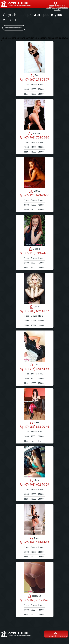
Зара (35, 365)
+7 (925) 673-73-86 (35, 195)
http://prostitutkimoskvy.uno (14, 28)
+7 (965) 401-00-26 (35, 600)
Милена (34, 133)
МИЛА (34, 191)
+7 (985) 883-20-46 (35, 427)
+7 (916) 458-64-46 (35, 369)
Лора (34, 538)
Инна (34, 423)
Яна (34, 76)
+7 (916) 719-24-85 (35, 253)
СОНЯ (34, 307)
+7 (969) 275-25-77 (35, 80)
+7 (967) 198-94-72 (35, 542)
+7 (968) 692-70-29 (35, 485)
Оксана (35, 249)
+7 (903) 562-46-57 (35, 311)
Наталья (34, 596)
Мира (35, 480)
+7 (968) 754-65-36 (35, 138)
